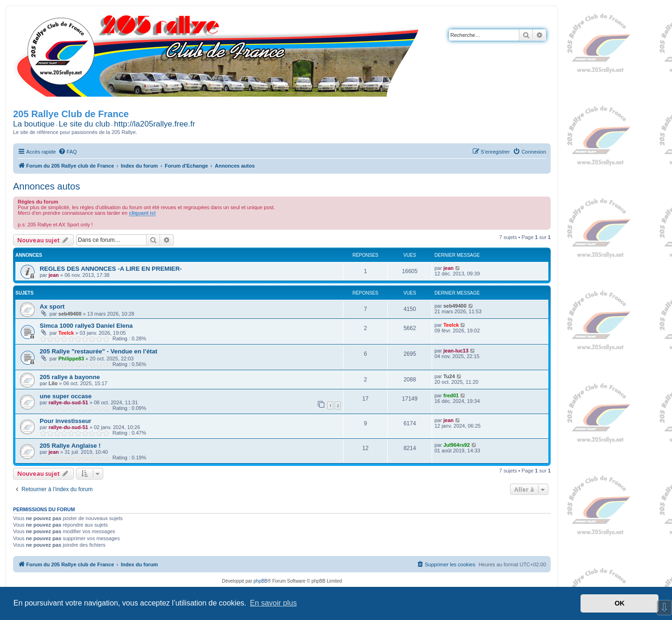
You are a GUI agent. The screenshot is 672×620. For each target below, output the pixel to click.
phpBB (260, 581)
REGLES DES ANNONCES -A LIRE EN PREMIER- (111, 269)
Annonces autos (46, 186)
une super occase (66, 396)
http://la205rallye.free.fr (154, 124)
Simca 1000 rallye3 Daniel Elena (86, 326)
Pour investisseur (66, 421)
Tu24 (449, 376)
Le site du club (84, 124)
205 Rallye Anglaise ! (70, 446)
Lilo (53, 383)
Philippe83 (71, 359)
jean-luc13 (456, 351)
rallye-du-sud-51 (68, 402)
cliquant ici (142, 213)
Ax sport (52, 306)
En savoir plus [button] (273, 603)
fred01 (451, 395)
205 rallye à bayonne (70, 377)
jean (54, 275)
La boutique (34, 124)
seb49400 (70, 314)
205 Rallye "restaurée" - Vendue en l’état (98, 351)
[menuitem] (68, 152)
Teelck (66, 333)
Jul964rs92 (457, 445)
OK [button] (620, 603)
